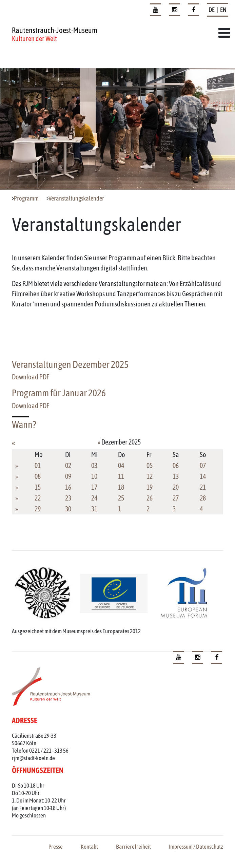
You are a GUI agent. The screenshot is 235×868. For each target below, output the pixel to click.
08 (38, 476)
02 (68, 465)
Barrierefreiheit (133, 847)
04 (121, 465)
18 (121, 487)
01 (38, 465)
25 (121, 498)
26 (150, 498)
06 (176, 465)
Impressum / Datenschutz (196, 847)
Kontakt (89, 847)
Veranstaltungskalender (76, 199)
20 (176, 487)
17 (94, 487)
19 (150, 487)
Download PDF (31, 377)
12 (150, 476)
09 (68, 476)
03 (94, 465)
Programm (26, 199)
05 (150, 465)
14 (203, 476)
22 (38, 498)
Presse (56, 847)
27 (176, 498)
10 (94, 476)
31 (94, 509)
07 (203, 465)
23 (68, 498)
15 (38, 487)
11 (121, 476)
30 (68, 509)
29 (38, 509)
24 (94, 498)
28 (203, 498)
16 (68, 487)
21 (203, 487)
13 (176, 476)
